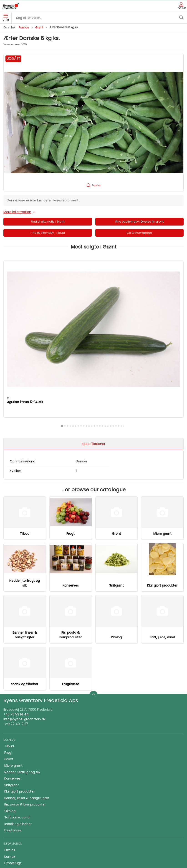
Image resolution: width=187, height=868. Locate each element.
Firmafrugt (13, 777)
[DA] (11, 6)
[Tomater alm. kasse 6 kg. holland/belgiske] (93, 283)
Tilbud (25, 448)
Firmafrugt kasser (18, 803)
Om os (10, 764)
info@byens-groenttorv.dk (24, 633)
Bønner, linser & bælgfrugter (25, 549)
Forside (24, 27)
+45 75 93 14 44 (16, 628)
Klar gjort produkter (162, 499)
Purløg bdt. (138, 310)
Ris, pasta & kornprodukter (71, 549)
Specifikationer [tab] (93, 358)
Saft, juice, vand (162, 551)
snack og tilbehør (25, 598)
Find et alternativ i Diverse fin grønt (139, 222)
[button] (93, 122)
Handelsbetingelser (19, 796)
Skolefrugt (12, 783)
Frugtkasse (71, 598)
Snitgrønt (116, 499)
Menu (6, 18)
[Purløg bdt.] (155, 283)
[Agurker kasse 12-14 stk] (32, 283)
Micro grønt (162, 448)
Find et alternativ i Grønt (48, 222)
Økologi (116, 551)
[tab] (83, 334)
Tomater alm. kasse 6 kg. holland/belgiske (88, 312)
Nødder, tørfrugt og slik (25, 497)
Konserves (71, 499)
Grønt (39, 27)
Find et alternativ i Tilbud (48, 233)
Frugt (71, 448)
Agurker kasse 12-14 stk (25, 310)
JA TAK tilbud (14, 790)
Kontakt (10, 770)
